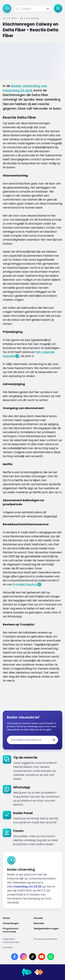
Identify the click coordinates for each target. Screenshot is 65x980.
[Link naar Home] (17, 918)
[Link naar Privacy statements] (48, 941)
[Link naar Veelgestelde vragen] (48, 930)
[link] (32, 768)
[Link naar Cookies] (32, 947)
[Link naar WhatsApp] (51, 957)
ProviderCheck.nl (25, 584)
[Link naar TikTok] (33, 957)
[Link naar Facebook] (15, 957)
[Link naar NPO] (39, 972)
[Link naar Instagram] (24, 957)
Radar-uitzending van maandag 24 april (25, 88)
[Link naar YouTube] (42, 957)
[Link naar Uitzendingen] (17, 923)
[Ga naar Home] (7, 8)
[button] (47, 9)
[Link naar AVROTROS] (27, 972)
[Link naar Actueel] (48, 918)
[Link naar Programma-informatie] (17, 930)
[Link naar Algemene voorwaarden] (17, 941)
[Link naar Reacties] (48, 923)
